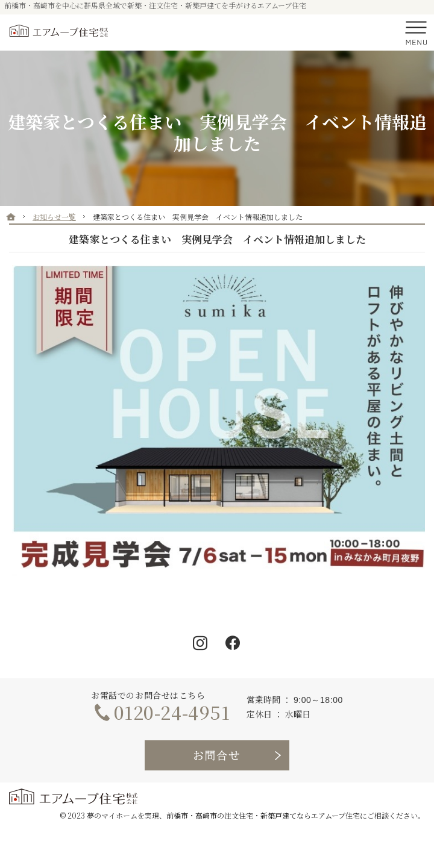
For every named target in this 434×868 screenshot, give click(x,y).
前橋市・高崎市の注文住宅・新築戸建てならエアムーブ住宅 (263, 815)
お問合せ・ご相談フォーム (217, 755)
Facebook (233, 643)
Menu (416, 33)
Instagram (201, 643)
